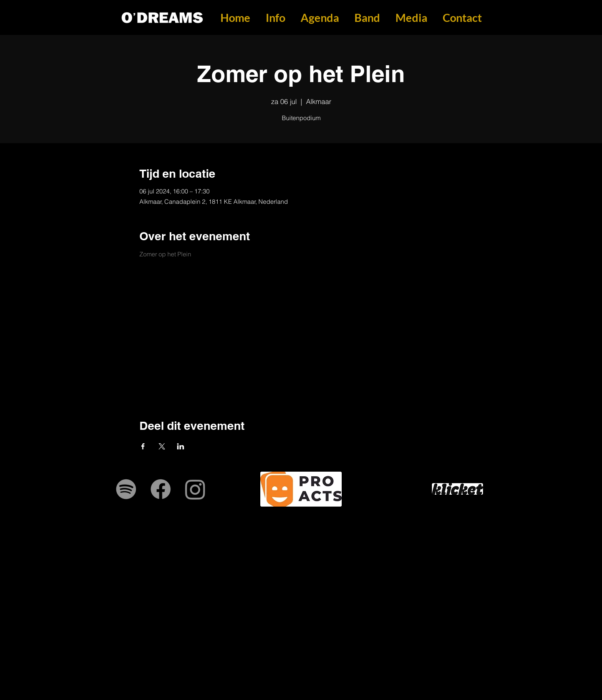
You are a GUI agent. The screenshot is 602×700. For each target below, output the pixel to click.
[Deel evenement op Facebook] (143, 446)
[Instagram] (195, 489)
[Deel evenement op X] (162, 446)
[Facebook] (161, 489)
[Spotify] (126, 489)
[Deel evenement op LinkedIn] (181, 446)
